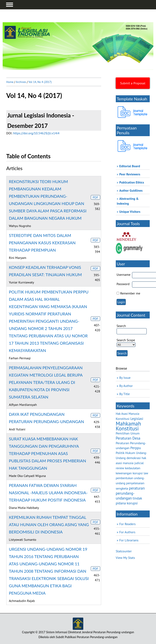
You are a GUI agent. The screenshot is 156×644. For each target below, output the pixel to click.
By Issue (125, 378)
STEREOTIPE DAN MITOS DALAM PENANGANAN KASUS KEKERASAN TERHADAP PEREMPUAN (42, 243)
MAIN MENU (10, 5)
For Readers (127, 524)
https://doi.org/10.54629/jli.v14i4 (36, 133)
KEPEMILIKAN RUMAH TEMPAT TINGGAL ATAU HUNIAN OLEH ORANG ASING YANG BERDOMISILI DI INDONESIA (49, 525)
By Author (126, 386)
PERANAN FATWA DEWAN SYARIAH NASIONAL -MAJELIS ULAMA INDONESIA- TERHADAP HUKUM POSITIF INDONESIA (48, 493)
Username (124, 275)
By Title (124, 394)
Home (10, 82)
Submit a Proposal (133, 83)
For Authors (127, 532)
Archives (21, 82)
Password (123, 284)
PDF (95, 197)
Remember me (130, 293)
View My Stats (125, 558)
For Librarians (129, 540)
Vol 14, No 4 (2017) (40, 82)
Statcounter (124, 551)
